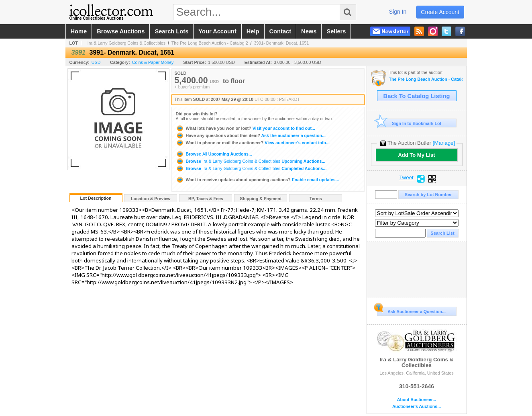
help (253, 31)
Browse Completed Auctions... (251, 168)
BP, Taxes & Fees (206, 199)
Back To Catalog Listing (417, 96)
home (79, 31)
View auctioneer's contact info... (253, 143)
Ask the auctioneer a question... (251, 135)
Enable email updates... (258, 180)
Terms (316, 199)
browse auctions (121, 31)
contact (280, 31)
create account (440, 12)
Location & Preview (151, 199)
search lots (171, 31)
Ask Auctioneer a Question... (411, 310)
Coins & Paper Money (153, 62)
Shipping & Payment (261, 199)
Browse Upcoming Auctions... (214, 154)
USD (96, 62)
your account (217, 31)
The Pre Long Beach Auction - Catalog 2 (210, 43)
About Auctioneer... (417, 400)
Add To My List (416, 155)
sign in (398, 12)
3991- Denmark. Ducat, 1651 (281, 43)
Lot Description (96, 198)
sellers (336, 31)
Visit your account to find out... (246, 128)
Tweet (406, 178)
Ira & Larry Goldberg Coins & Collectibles (126, 43)
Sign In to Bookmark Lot (409, 123)
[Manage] (444, 143)
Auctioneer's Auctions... (417, 407)
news (309, 31)
